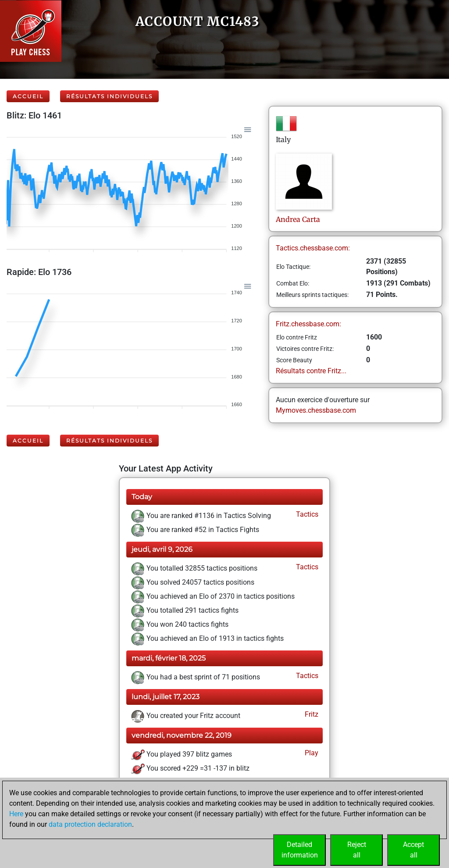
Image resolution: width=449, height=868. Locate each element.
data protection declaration (90, 824)
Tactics (306, 514)
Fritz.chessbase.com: (308, 324)
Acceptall (413, 850)
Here (16, 814)
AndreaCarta (298, 219)
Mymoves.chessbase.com (316, 410)
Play (311, 753)
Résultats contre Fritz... (311, 371)
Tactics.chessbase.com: (313, 248)
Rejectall (357, 850)
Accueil (28, 96)
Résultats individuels (109, 96)
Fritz (311, 714)
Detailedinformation (300, 850)
